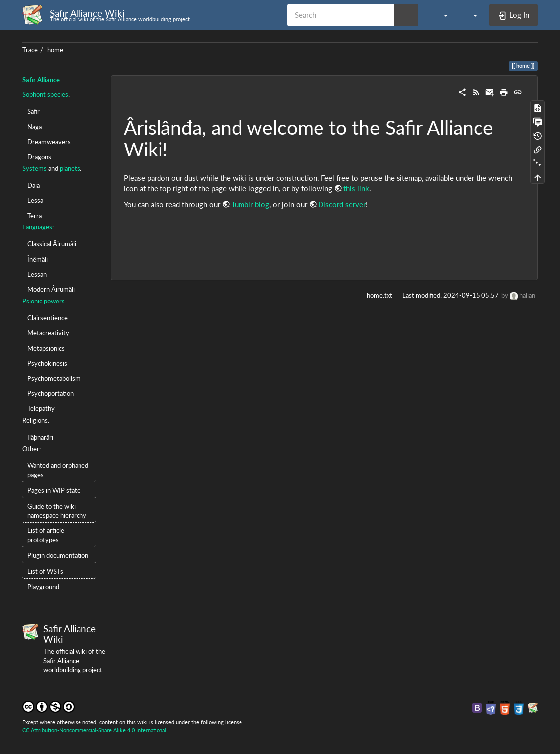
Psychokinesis (47, 363)
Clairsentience (47, 318)
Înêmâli (38, 259)
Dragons (39, 157)
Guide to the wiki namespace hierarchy (57, 511)
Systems (35, 168)
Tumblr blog (250, 204)
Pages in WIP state (54, 490)
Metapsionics (46, 348)
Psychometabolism (54, 378)
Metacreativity (48, 333)
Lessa (35, 200)
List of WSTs (45, 571)
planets (70, 168)
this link (356, 188)
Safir (34, 111)
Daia (34, 185)
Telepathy (41, 408)
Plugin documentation (58, 555)
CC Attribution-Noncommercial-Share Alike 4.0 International (94, 730)
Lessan (37, 274)
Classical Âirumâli (52, 244)
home (55, 50)
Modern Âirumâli (51, 289)
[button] (440, 15)
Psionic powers (43, 301)
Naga (35, 127)
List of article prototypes (46, 535)
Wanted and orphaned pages (58, 470)
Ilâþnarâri (40, 437)
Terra (35, 216)
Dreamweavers (49, 142)
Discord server (342, 204)
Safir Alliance (41, 80)
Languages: (38, 227)
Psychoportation (50, 393)
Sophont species (45, 94)
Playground (43, 587)
